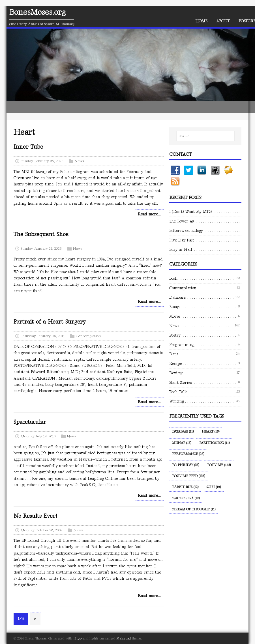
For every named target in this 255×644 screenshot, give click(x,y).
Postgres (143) (219, 465)
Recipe (176, 364)
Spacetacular (30, 422)
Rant (174, 354)
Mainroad (124, 638)
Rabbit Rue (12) (185, 487)
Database (177, 297)
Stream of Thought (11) (194, 509)
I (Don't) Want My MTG (190, 212)
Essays (175, 307)
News (79, 161)
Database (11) (183, 432)
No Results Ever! (35, 516)
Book (173, 278)
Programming (182, 345)
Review (176, 373)
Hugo (77, 638)
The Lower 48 (181, 221)
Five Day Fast (182, 240)
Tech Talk (178, 392)
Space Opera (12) (186, 498)
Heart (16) (211, 432)
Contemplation (88, 336)
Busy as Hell (181, 250)
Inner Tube (28, 147)
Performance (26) (188, 454)
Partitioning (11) (214, 443)
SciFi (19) (214, 487)
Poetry (175, 335)
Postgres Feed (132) (188, 476)
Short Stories (181, 383)
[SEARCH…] (206, 136)
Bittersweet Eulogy (186, 231)
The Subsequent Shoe (41, 234)
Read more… (149, 214)
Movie (175, 316)
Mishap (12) (182, 443)
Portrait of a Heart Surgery (50, 322)
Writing (177, 401)
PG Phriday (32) (186, 465)
